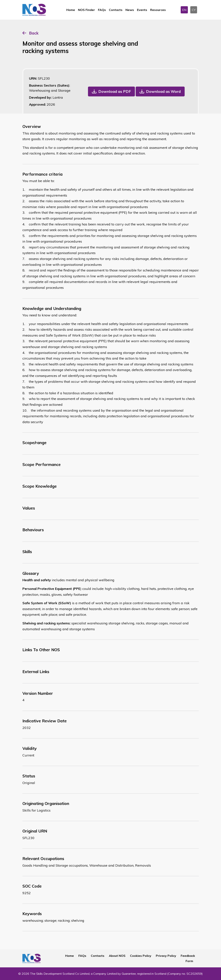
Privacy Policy (166, 956)
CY (194, 10)
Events (142, 10)
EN (184, 10)
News (130, 10)
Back (34, 33)
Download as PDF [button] (115, 91)
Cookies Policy (141, 956)
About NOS (117, 956)
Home (71, 10)
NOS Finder (86, 10)
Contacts (116, 10)
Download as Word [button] (163, 91)
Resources (158, 10)
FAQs (102, 10)
